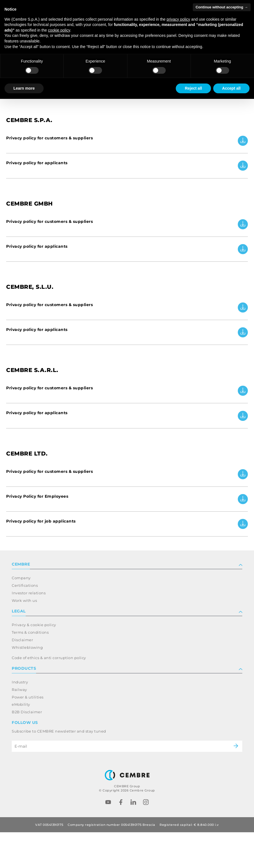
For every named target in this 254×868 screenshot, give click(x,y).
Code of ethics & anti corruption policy (49, 693)
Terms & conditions (30, 668)
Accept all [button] (231, 88)
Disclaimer (22, 676)
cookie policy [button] (59, 30)
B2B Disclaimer (27, 748)
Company (21, 614)
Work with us (24, 636)
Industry (20, 718)
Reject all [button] (193, 88)
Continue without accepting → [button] (222, 7)
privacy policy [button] (178, 19)
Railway (19, 725)
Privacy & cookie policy (34, 660)
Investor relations (29, 629)
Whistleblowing (27, 683)
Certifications (25, 621)
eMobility (21, 740)
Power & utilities (28, 733)
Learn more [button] (24, 88)
